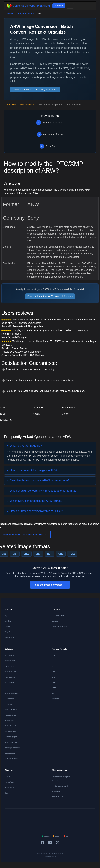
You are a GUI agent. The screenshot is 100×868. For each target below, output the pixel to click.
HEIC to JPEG (9, 655)
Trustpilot (45, 836)
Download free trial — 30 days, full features (35, 90)
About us (8, 777)
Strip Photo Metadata (12, 759)
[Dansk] (66, 815)
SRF (15, 554)
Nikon (3, 414)
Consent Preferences (50, 857)
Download (8, 621)
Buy (6, 616)
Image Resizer (9, 666)
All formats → (56, 699)
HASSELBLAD (70, 408)
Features (8, 627)
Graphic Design (10, 753)
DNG (38, 554)
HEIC (54, 655)
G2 (66, 836)
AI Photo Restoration (11, 693)
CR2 (61, 554)
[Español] (42, 815)
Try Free (59, 6)
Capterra (56, 836)
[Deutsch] (17, 815)
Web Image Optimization (13, 748)
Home (10, 13)
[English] (9, 815)
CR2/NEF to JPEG (11, 710)
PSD (54, 693)
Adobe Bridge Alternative (60, 627)
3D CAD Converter (58, 797)
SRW (26, 554)
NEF (50, 554)
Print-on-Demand (10, 726)
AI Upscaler (8, 688)
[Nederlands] (34, 815)
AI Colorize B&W (10, 699)
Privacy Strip (9, 704)
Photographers (9, 721)
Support (7, 632)
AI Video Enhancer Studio (60, 786)
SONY (4, 408)
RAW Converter (10, 661)
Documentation (10, 637)
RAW (72, 554)
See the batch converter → (50, 585)
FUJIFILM (38, 408)
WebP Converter (10, 677)
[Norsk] (75, 815)
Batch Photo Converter (12, 742)
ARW (54, 672)
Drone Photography (11, 731)
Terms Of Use (9, 782)
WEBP (54, 688)
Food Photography (11, 737)
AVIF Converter (10, 683)
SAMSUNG (6, 420)
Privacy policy (9, 788)
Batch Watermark (10, 672)
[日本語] (91, 815)
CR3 (54, 683)
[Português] (58, 815)
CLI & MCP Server (58, 616)
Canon (65, 414)
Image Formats (25, 13)
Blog (6, 793)
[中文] (50, 822)
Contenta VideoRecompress (61, 777)
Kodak (36, 414)
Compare (55, 621)
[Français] (25, 815)
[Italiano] (50, 815)
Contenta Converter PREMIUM (28, 6)
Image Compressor (11, 715)
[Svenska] (83, 815)
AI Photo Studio (57, 791)
